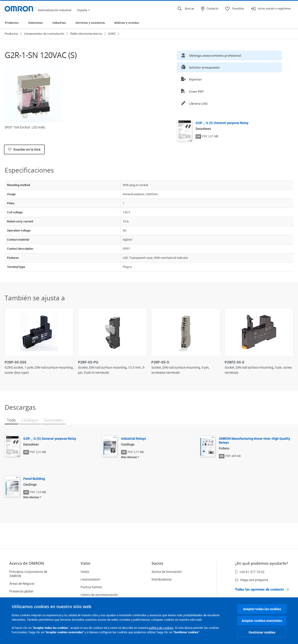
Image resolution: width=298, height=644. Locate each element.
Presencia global (21, 591)
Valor (86, 563)
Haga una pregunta (252, 580)
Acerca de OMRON (27, 563)
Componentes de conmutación (44, 34)
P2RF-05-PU (88, 362)
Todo (11, 420)
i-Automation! (90, 579)
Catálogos (30, 420)
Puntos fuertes (91, 587)
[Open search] (186, 9)
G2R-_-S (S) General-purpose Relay (222, 123)
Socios (157, 563)
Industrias (59, 23)
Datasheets (54, 420)
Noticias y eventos (127, 23)
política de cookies (161, 628)
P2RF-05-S (160, 362)
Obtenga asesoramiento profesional (211, 55)
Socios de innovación (167, 572)
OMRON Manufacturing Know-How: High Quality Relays (254, 441)
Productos (12, 23)
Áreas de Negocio (22, 584)
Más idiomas (129, 457)
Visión (85, 572)
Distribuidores (162, 579)
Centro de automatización (99, 595)
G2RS (112, 34)
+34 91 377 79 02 (250, 572)
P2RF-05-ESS (15, 362)
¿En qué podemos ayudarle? (262, 563)
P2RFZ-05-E (234, 362)
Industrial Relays (134, 439)
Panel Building (34, 479)
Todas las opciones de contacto (262, 589)
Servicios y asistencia (90, 23)
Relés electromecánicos (86, 34)
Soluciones (36, 23)
